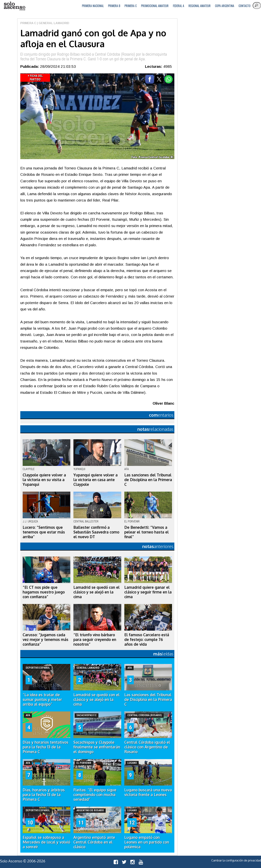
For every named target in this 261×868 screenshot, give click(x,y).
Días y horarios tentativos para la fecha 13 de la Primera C (45, 747)
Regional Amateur (200, 6)
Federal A (179, 6)
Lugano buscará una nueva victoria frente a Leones (148, 792)
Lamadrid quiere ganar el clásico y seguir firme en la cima (148, 592)
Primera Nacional (93, 6)
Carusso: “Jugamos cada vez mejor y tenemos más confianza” (45, 639)
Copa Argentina (225, 6)
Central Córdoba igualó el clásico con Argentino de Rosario (147, 747)
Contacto (245, 6)
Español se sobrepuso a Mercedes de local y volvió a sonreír (46, 842)
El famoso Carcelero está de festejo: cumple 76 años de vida (147, 639)
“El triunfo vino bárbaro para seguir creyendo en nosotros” (95, 639)
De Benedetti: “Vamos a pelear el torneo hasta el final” (147, 532)
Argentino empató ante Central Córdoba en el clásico (94, 842)
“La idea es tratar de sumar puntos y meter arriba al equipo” (42, 699)
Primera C (131, 6)
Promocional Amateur (155, 6)
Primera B (114, 6)
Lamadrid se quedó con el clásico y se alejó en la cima (97, 592)
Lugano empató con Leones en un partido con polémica (147, 842)
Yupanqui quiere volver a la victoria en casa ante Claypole (96, 480)
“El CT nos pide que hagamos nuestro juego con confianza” (44, 592)
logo (14, 6)
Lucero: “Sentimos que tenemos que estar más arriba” (44, 532)
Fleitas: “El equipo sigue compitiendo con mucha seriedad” (95, 795)
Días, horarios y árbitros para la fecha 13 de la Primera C (44, 795)
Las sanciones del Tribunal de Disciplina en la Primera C (148, 480)
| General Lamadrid (53, 23)
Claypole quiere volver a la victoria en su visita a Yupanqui (44, 480)
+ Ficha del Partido (35, 78)
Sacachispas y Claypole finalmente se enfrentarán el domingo (97, 747)
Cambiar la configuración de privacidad (236, 860)
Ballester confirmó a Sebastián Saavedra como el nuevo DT (96, 532)
